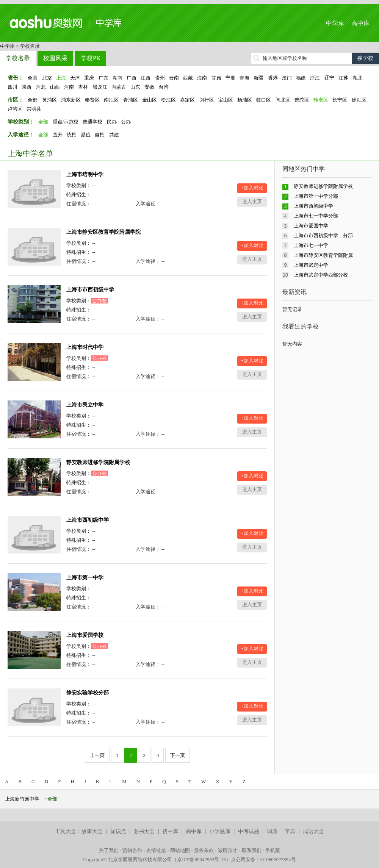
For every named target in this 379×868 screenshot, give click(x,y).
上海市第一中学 (85, 578)
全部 (33, 100)
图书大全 (144, 831)
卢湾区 (15, 109)
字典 (290, 831)
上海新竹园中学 (22, 799)
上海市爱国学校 (85, 635)
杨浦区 (245, 100)
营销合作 (132, 850)
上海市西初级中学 (88, 520)
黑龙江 (100, 87)
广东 (103, 78)
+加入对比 (252, 188)
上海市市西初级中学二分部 (323, 235)
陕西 (27, 87)
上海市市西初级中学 (90, 290)
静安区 (321, 100)
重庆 (89, 78)
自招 (100, 135)
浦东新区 (71, 100)
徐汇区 (359, 100)
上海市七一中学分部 (316, 216)
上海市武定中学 (311, 265)
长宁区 (340, 100)
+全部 (51, 799)
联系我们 (252, 850)
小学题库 (220, 831)
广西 (132, 78)
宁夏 (230, 78)
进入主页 (252, 201)
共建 (114, 135)
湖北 (357, 78)
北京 (47, 78)
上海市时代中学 (85, 347)
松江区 (168, 100)
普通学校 (92, 122)
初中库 (170, 831)
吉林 (83, 87)
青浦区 (131, 100)
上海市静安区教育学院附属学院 (103, 232)
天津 (75, 78)
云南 (174, 78)
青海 (244, 78)
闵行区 (207, 100)
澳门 (287, 78)
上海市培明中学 (85, 174)
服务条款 (204, 850)
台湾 (164, 87)
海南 (202, 78)
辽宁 (329, 78)
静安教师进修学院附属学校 (98, 462)
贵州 (160, 78)
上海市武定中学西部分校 (321, 275)
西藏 (188, 78)
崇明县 (34, 109)
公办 (126, 122)
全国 (33, 78)
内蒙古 (119, 87)
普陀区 (302, 100)
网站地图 (180, 850)
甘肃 (216, 78)
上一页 (97, 755)
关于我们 (109, 850)
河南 (69, 87)
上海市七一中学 (311, 245)
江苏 (343, 78)
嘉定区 (187, 100)
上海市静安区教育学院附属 (323, 255)
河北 (41, 87)
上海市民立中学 (85, 405)
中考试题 (249, 831)
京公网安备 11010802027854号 (263, 859)
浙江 (315, 78)
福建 (301, 78)
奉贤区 (92, 100)
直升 (58, 135)
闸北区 (283, 100)
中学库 (335, 23)
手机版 (273, 850)
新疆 (258, 78)
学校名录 (18, 58)
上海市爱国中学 (311, 226)
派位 (86, 135)
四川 (13, 87)
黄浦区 (49, 100)
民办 (112, 122)
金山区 (150, 100)
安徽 (149, 87)
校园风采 (55, 58)
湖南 (117, 78)
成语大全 (313, 831)
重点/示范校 (66, 122)
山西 (55, 87)
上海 (61, 78)
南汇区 (111, 100)
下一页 (178, 755)
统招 (72, 135)
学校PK (91, 58)
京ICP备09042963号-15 (201, 859)
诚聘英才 (228, 850)
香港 (273, 78)
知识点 (118, 831)
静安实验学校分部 (88, 693)
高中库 (360, 23)
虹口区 (264, 100)
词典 (272, 831)
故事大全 (92, 831)
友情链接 (156, 850)
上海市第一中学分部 (316, 196)
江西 (146, 78)
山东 (135, 87)
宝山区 (226, 100)
